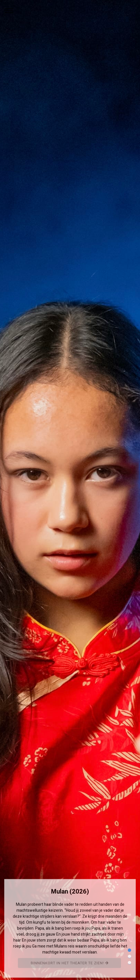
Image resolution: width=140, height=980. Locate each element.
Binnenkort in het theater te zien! (70, 964)
